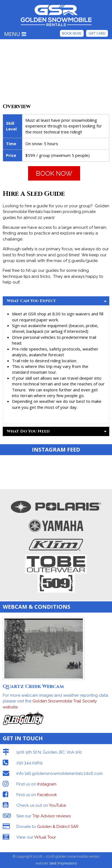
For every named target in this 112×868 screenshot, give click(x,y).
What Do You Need (57, 431)
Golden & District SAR (58, 827)
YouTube (57, 805)
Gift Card (97, 33)
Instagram (47, 784)
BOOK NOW (54, 173)
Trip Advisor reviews (52, 816)
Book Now (72, 33)
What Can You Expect (57, 301)
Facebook (47, 795)
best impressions (63, 863)
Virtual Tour (45, 837)
